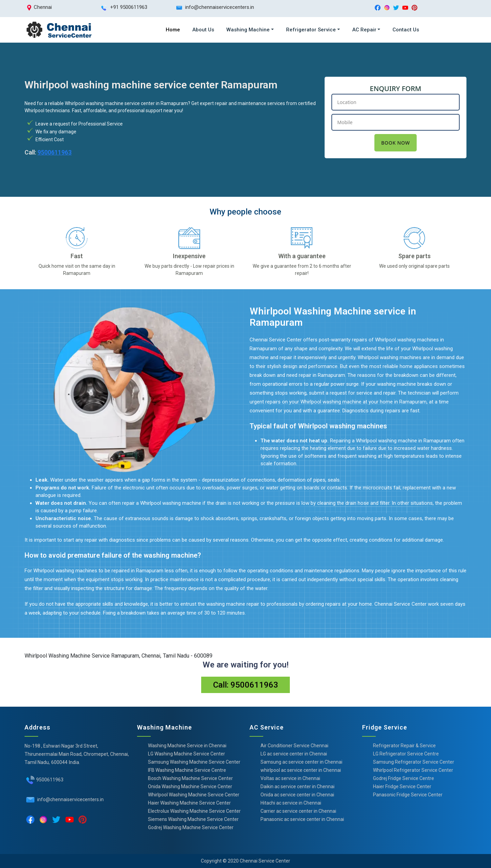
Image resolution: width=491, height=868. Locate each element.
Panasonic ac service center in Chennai (302, 819)
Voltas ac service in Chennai (290, 778)
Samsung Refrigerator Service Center (414, 762)
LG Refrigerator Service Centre (406, 754)
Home (173, 30)
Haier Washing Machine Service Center (189, 803)
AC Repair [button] (364, 30)
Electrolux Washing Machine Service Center (194, 811)
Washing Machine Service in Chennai (187, 746)
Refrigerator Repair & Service (404, 746)
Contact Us (406, 30)
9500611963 (55, 152)
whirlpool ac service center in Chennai (301, 770)
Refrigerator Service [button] (311, 30)
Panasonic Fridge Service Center (408, 795)
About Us (203, 30)
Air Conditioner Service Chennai (294, 746)
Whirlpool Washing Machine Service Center (194, 795)
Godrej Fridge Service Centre (404, 778)
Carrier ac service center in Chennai (298, 811)
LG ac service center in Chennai (294, 754)
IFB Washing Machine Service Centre (187, 770)
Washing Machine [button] (248, 30)
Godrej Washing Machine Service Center (191, 827)
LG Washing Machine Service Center (187, 754)
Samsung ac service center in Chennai (301, 762)
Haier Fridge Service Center (402, 786)
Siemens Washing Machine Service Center (193, 819)
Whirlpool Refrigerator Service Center (413, 770)
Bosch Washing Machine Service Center (190, 778)
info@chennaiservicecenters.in (70, 799)
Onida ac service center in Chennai (297, 795)
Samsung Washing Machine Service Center (194, 762)
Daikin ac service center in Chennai (297, 786)
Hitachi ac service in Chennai (291, 803)
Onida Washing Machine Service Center (190, 786)
